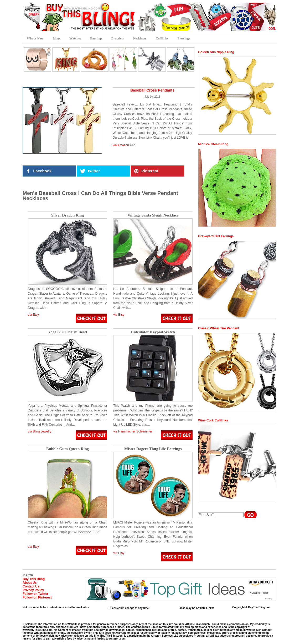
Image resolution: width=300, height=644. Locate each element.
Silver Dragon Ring (68, 215)
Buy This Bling (34, 579)
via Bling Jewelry (40, 431)
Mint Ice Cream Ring (213, 144)
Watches (75, 38)
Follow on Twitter (35, 594)
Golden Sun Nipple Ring (216, 52)
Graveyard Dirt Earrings (216, 236)
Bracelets (118, 38)
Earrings (96, 38)
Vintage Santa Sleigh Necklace (153, 215)
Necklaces (140, 38)
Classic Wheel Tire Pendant (219, 328)
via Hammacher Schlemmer (133, 431)
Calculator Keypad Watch (153, 332)
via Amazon (121, 145)
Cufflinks (162, 38)
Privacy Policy (33, 590)
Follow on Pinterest (37, 597)
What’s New (35, 38)
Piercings (184, 38)
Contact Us (31, 586)
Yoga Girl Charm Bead (68, 332)
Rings (56, 38)
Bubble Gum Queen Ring (68, 449)
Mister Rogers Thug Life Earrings (153, 449)
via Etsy (33, 315)
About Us (30, 583)
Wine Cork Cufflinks (213, 420)
